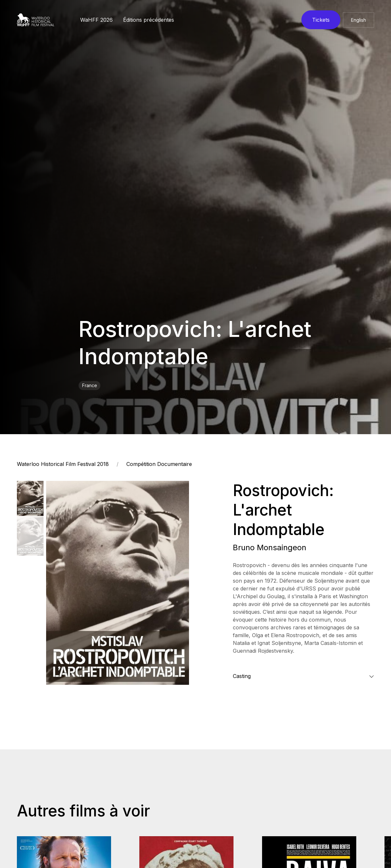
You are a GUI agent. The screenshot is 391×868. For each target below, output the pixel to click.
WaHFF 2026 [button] (96, 20)
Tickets (321, 20)
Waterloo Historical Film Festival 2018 (63, 464)
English (359, 20)
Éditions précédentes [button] (149, 20)
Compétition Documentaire (159, 464)
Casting (242, 676)
